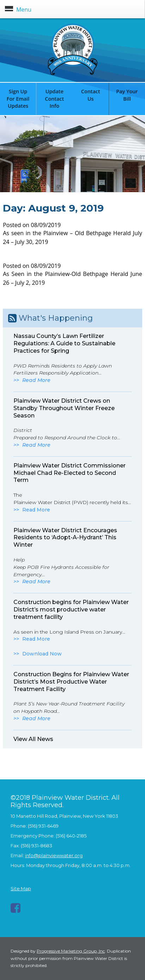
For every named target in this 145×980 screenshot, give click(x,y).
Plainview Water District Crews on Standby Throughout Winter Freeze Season (64, 408)
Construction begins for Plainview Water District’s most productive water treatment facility (71, 610)
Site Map (21, 888)
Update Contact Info (54, 99)
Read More (36, 380)
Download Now (42, 654)
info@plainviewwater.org (54, 855)
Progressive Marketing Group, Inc (71, 951)
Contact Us (91, 95)
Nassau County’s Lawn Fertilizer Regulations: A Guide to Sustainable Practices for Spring (64, 343)
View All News (33, 739)
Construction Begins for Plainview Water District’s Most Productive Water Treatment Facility (71, 682)
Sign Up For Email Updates (18, 99)
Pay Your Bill (127, 95)
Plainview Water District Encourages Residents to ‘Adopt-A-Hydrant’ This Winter (65, 538)
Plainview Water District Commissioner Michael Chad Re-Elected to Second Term (70, 473)
